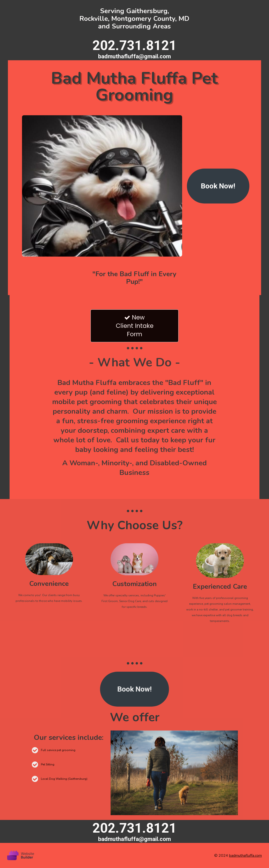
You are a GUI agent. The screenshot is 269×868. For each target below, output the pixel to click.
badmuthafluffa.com (245, 856)
